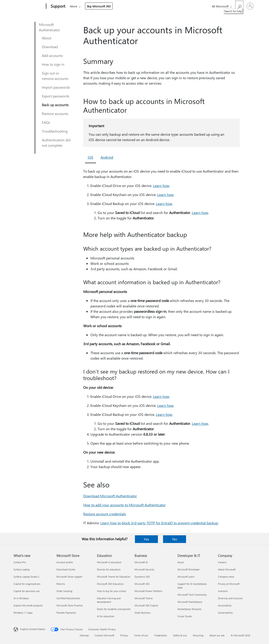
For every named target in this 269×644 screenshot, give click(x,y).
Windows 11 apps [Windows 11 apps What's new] (23, 613)
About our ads (217, 635)
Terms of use (141, 635)
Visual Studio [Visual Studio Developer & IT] (185, 616)
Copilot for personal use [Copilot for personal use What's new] (27, 591)
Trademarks (160, 635)
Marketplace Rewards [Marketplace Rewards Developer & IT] (189, 609)
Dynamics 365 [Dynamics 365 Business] (142, 577)
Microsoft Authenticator (49, 27)
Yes (146, 539)
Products (111, 6)
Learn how (161, 186)
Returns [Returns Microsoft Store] (61, 584)
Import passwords (56, 87)
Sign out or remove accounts (55, 76)
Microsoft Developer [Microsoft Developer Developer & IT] (189, 569)
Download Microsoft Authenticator (110, 496)
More (148, 6)
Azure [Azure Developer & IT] (181, 562)
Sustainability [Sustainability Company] (225, 613)
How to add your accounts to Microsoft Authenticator (124, 505)
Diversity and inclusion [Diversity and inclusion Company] (230, 598)
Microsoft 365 (78, 6)
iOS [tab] (91, 157)
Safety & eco (180, 635)
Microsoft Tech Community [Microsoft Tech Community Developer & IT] (192, 595)
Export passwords (56, 96)
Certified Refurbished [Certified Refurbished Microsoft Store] (68, 598)
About (47, 38)
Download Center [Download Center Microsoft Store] (66, 569)
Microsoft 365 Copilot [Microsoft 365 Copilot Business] (146, 605)
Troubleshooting (55, 131)
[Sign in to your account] (250, 6)
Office (96, 6)
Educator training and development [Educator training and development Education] (109, 600)
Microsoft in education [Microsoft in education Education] (109, 562)
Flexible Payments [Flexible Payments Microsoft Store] (66, 613)
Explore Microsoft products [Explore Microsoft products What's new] (28, 605)
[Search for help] (239, 6)
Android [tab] (107, 157)
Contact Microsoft (104, 635)
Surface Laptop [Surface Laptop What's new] (22, 569)
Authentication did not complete (56, 143)
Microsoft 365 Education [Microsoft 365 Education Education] (110, 584)
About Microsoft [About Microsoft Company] (227, 569)
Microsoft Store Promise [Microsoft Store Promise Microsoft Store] (70, 605)
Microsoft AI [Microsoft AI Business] (141, 562)
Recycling (198, 635)
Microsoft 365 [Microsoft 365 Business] (142, 584)
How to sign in (53, 64)
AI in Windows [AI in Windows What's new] (21, 598)
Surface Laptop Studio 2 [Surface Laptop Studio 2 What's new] (26, 577)
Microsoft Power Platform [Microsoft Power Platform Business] (148, 591)
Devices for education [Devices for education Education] (109, 569)
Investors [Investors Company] (223, 591)
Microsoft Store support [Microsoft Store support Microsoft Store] (69, 577)
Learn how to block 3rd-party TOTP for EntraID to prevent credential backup (159, 523)
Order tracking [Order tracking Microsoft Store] (64, 591)
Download (50, 47)
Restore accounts (55, 114)
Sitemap (84, 635)
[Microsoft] (29, 6)
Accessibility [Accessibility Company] (225, 605)
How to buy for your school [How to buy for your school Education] (111, 591)
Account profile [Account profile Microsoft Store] (65, 562)
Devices (131, 6)
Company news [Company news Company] (226, 577)
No (175, 539)
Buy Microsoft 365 (173, 6)
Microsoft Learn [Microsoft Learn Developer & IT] (186, 577)
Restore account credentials (105, 514)
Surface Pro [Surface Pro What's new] (20, 562)
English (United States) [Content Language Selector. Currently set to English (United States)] (33, 629)
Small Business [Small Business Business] (143, 613)
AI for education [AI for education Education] (106, 616)
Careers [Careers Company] (222, 562)
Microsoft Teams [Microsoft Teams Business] (144, 598)
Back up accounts (55, 105)
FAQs (46, 122)
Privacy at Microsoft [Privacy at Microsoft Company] (229, 584)
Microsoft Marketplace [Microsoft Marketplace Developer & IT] (190, 602)
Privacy (124, 635)
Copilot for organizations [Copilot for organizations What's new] (27, 584)
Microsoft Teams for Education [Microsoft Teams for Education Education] (114, 577)
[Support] (57, 6)
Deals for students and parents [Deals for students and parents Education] (114, 609)
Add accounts (52, 55)
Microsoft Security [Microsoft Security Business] (144, 569)
